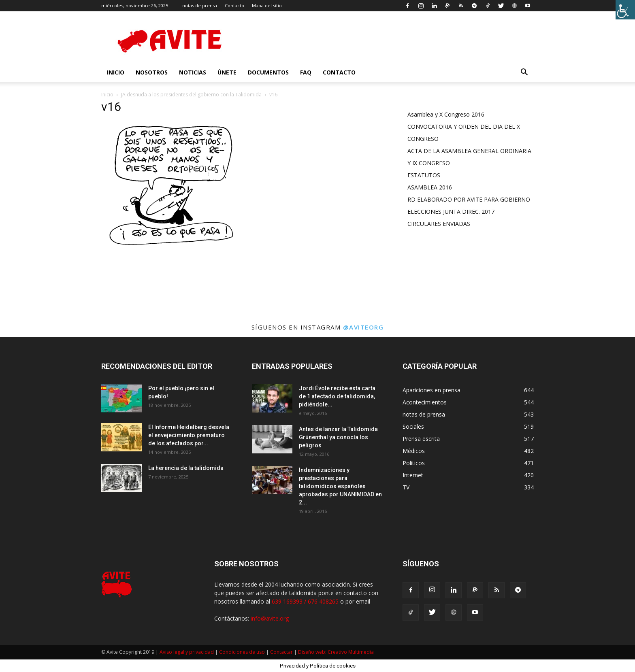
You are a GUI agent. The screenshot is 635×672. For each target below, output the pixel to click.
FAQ (306, 72)
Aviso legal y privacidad (187, 652)
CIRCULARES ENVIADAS (439, 224)
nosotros (152, 72)
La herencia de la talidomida (186, 468)
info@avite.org (270, 618)
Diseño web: (313, 652)
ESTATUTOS (424, 175)
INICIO (116, 72)
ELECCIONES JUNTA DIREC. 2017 (451, 212)
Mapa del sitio (267, 5)
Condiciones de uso (242, 652)
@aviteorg (363, 327)
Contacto (234, 5)
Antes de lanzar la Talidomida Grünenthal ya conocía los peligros (338, 437)
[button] (524, 73)
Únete (227, 72)
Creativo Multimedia (351, 652)
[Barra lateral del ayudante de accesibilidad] (625, 10)
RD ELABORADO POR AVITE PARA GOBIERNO (469, 199)
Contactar (281, 652)
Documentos (268, 72)
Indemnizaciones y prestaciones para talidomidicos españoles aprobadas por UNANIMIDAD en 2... (340, 486)
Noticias (193, 72)
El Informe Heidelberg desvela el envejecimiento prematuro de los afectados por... (189, 435)
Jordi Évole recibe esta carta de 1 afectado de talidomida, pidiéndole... (337, 396)
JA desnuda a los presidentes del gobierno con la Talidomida (191, 95)
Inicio (107, 95)
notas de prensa (200, 5)
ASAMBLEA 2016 (430, 187)
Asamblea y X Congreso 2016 (446, 114)
